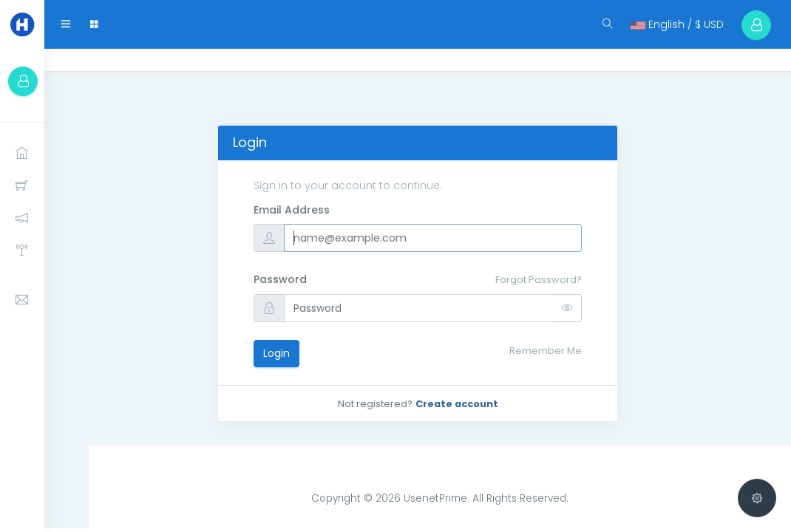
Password (280, 279)
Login (276, 353)
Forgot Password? (539, 280)
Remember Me (546, 351)
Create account (457, 404)
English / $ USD (677, 24)
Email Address (292, 210)
